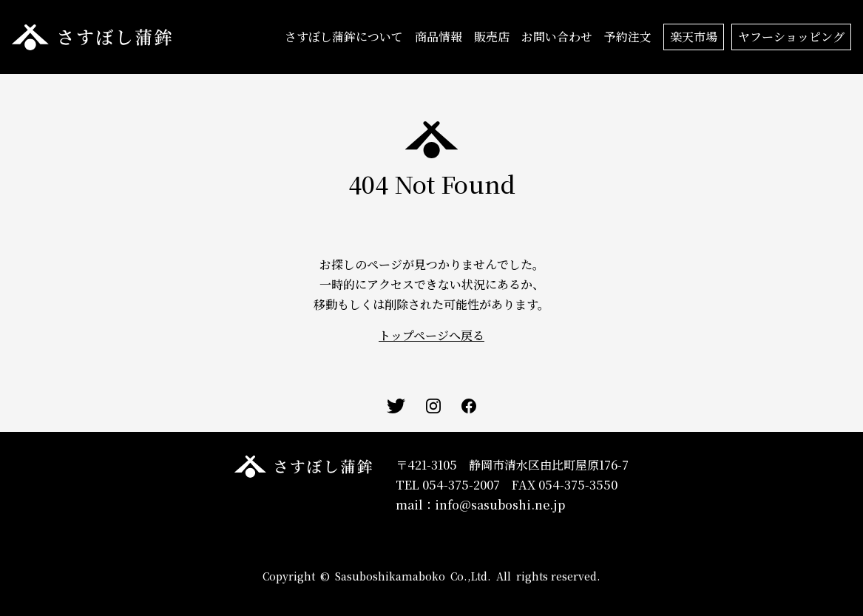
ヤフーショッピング (791, 37)
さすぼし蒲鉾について (344, 37)
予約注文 (628, 37)
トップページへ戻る (432, 335)
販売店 (492, 37)
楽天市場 (694, 37)
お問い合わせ (557, 37)
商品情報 (439, 37)
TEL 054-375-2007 (448, 485)
